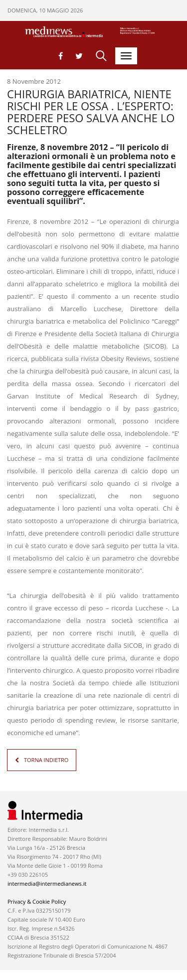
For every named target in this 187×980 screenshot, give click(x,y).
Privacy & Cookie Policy (37, 901)
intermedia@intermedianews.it (47, 883)
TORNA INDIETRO (46, 760)
